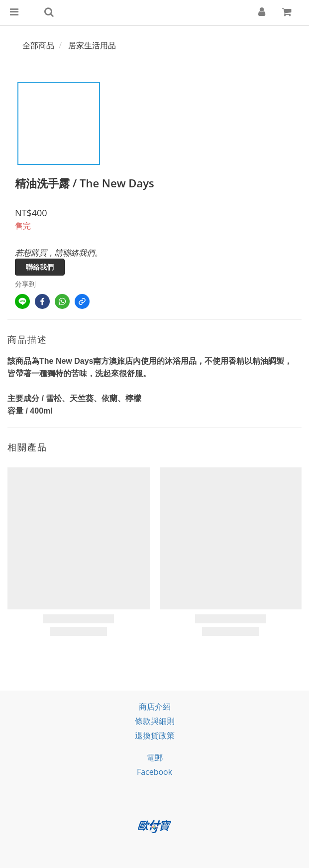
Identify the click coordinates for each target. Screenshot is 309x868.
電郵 (155, 757)
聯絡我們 (40, 267)
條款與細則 (155, 721)
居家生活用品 (92, 45)
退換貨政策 (155, 735)
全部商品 (38, 45)
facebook (154, 772)
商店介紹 (155, 707)
